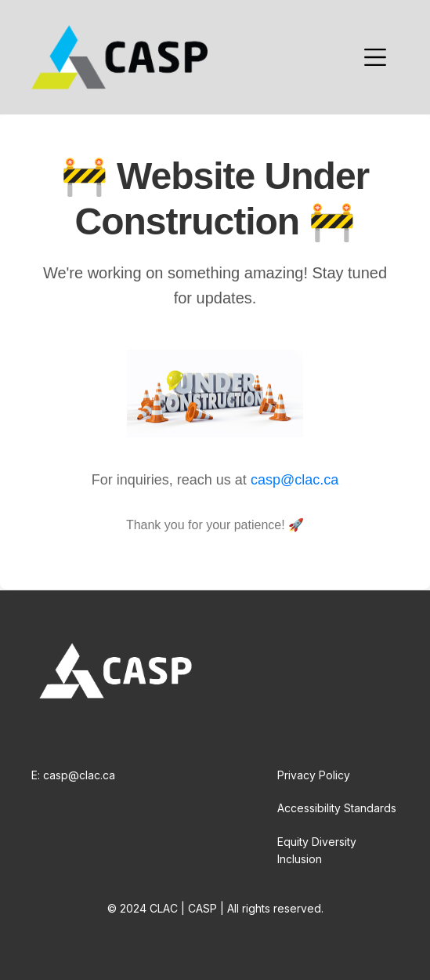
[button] (375, 57)
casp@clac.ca (294, 480)
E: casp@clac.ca (73, 775)
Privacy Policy (314, 775)
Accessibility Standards (337, 808)
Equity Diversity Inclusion (317, 850)
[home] (119, 57)
